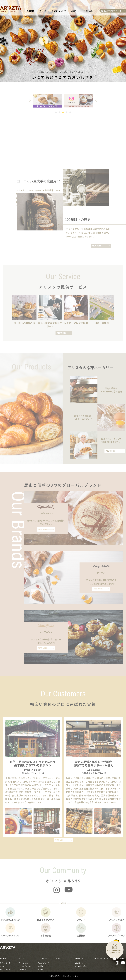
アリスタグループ (43, 963)
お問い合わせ (89, 11)
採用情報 (40, 969)
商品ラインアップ (6, 969)
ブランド (3, 966)
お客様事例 (22, 969)
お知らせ (75, 11)
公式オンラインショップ (102, 958)
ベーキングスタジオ (25, 966)
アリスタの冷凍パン (6, 963)
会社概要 (40, 966)
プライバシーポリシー (82, 966)
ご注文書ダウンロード (82, 963)
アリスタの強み (24, 963)
